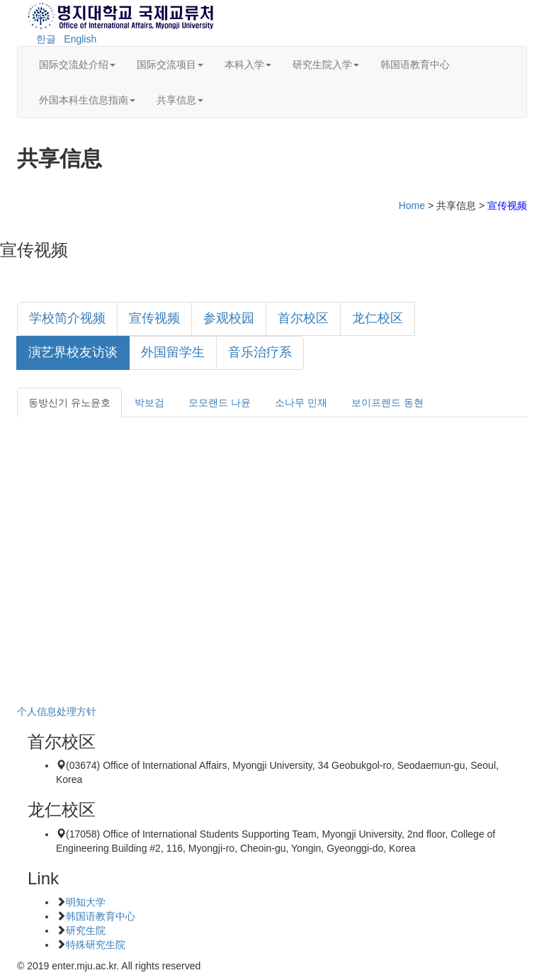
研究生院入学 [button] (326, 64)
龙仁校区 (378, 318)
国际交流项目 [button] (170, 64)
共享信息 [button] (180, 100)
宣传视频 (154, 318)
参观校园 (229, 318)
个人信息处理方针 (57, 711)
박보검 (149, 402)
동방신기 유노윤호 (69, 402)
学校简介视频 (67, 318)
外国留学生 (173, 352)
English (80, 39)
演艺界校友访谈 (73, 352)
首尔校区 (303, 318)
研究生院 (86, 930)
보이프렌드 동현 (387, 402)
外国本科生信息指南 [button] (87, 100)
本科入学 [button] (248, 64)
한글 (46, 39)
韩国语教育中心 (415, 64)
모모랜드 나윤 (220, 402)
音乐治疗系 (260, 352)
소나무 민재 (301, 402)
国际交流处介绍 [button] (77, 64)
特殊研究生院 (96, 945)
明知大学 (86, 902)
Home (412, 205)
